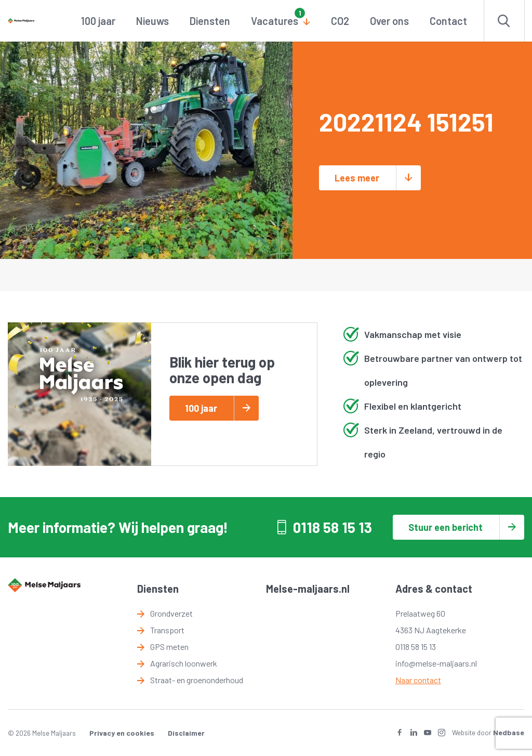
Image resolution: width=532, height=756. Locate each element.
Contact (448, 21)
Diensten (210, 21)
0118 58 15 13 (332, 527)
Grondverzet (171, 613)
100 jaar (98, 21)
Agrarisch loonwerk (184, 663)
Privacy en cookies (122, 733)
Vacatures (275, 21)
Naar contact (418, 680)
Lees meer (357, 178)
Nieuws (152, 21)
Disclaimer (186, 733)
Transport (167, 630)
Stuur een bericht (445, 527)
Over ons (389, 21)
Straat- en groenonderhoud (197, 680)
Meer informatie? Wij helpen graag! (118, 527)
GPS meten (169, 647)
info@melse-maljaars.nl (436, 663)
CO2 (340, 21)
